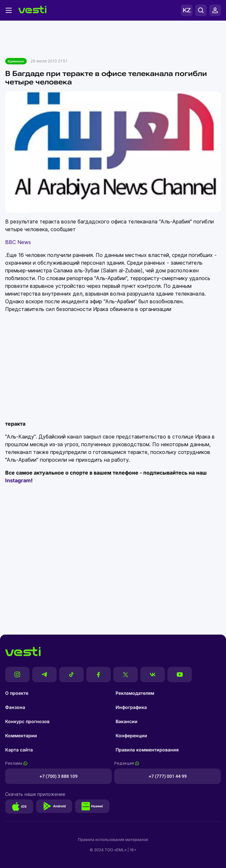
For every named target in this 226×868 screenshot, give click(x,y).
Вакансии (127, 721)
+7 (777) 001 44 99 (168, 776)
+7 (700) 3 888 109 (59, 776)
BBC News (18, 242)
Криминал (16, 61)
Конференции (131, 736)
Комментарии (21, 736)
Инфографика (131, 707)
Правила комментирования (147, 750)
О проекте (17, 693)
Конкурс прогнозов (27, 721)
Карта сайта (19, 750)
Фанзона (15, 707)
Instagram (18, 480)
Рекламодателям (135, 693)
